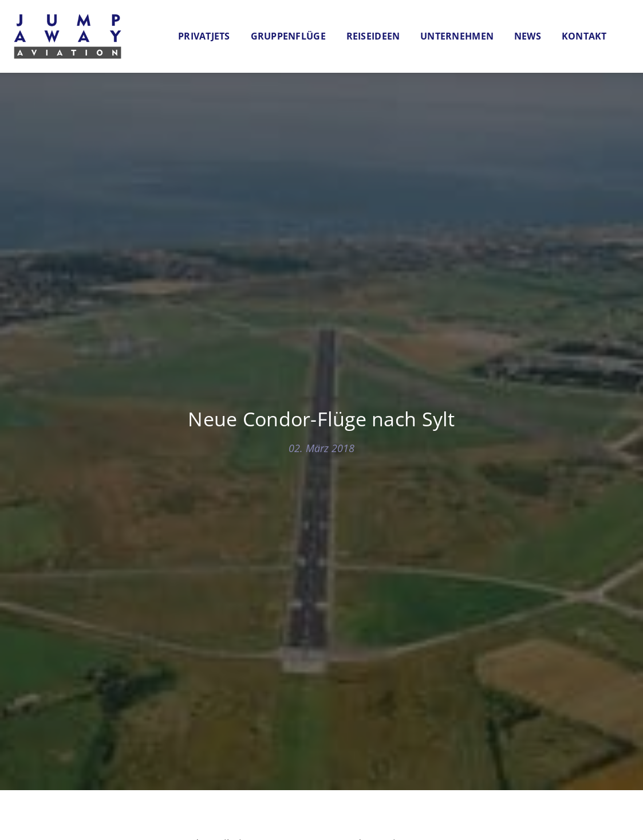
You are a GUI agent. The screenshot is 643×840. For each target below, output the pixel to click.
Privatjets (204, 36)
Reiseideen (373, 36)
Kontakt (584, 36)
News (528, 36)
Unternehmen (457, 36)
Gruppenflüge (288, 36)
